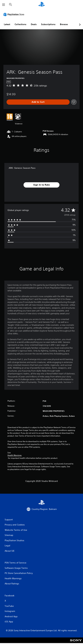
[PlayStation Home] (42, 5)
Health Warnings (15, 455)
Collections (20, 24)
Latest (7, 24)
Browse (64, 24)
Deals (34, 24)
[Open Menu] (4, 5)
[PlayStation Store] (14, 14)
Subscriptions (48, 24)
